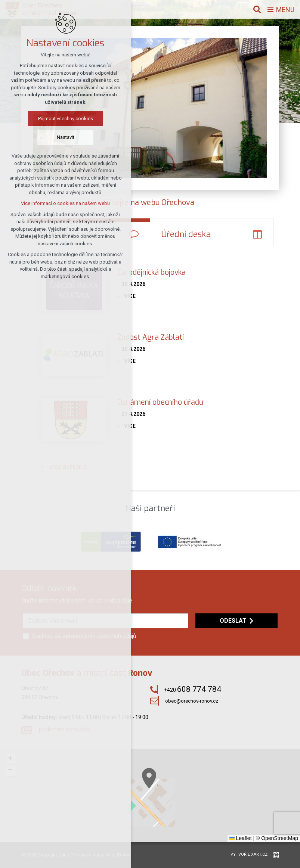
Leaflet (241, 838)
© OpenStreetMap (277, 838)
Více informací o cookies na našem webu (65, 203)
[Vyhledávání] (257, 9)
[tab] (212, 233)
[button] (10, 759)
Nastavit (66, 137)
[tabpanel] (150, 368)
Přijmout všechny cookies (66, 119)
